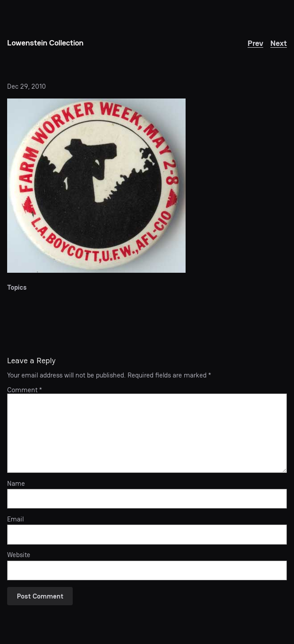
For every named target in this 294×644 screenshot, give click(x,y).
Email (15, 519)
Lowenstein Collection (45, 43)
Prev (255, 43)
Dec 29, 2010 (27, 86)
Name (16, 484)
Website (19, 555)
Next (279, 43)
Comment (25, 390)
